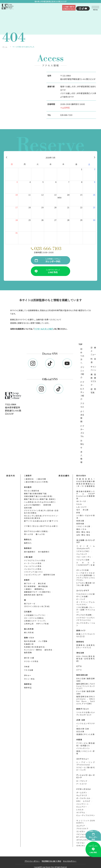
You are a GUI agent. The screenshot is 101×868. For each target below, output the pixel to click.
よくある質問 (82, 416)
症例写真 (93, 391)
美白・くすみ (82, 529)
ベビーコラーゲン (84, 556)
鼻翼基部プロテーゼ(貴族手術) (38, 591)
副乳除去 (49, 649)
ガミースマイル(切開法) (34, 617)
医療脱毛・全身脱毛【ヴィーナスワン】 (86, 645)
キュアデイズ (82, 793)
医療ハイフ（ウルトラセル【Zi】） (86, 634)
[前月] (7, 158)
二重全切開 (41, 479)
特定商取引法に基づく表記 (51, 858)
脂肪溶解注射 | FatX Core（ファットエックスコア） (86, 684)
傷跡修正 (28, 686)
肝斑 (79, 512)
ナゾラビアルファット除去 (35, 560)
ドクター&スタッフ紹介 (44, 329)
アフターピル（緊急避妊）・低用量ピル (86, 742)
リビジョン (81, 840)
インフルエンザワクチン (86, 723)
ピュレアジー (82, 804)
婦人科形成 (29, 631)
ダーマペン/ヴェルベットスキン (86, 602)
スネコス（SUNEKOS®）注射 (86, 563)
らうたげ (87, 799)
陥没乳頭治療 (30, 640)
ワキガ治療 (29, 669)
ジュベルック (82, 553)
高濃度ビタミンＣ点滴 (85, 732)
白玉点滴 (81, 730)
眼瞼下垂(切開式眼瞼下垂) (36, 494)
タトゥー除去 (29, 678)
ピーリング (81, 598)
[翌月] (95, 158)
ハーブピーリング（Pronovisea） (86, 761)
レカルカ (80, 807)
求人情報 (81, 457)
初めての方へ (82, 356)
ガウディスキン (83, 837)
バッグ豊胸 (43, 640)
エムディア (81, 823)
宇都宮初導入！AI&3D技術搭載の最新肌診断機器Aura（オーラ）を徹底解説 (86, 483)
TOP (80, 344)
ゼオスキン (81, 843)
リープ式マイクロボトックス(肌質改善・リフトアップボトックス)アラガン (86, 576)
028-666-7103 (66, 115)
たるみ (79, 504)
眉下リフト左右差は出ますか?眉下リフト (41, 521)
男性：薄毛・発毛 (84, 532)
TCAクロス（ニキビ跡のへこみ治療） (86, 594)
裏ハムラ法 (40, 534)
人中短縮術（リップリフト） (35, 614)
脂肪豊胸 (28, 651)
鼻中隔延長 (43, 586)
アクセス (82, 405)
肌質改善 (81, 523)
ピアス (79, 668)
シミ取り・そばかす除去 (86, 516)
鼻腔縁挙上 (39, 588)
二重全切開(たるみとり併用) (36, 482)
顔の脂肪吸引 (30, 551)
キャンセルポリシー (70, 858)
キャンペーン (93, 368)
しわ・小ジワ (82, 507)
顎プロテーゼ (30, 603)
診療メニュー (93, 351)
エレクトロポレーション (86, 623)
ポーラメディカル (84, 796)
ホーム (5, 47)
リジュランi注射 (83, 559)
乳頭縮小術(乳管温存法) (35, 646)
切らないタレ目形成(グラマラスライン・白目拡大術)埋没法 (41, 517)
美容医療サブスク (93, 380)
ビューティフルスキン (86, 813)
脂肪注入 (28, 543)
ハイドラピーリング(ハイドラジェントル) (86, 618)
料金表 (93, 361)
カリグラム (81, 810)
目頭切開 (47, 505)
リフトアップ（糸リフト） (34, 571)
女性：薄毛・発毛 (83, 534)
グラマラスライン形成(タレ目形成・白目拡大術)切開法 (41, 512)
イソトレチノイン (83, 746)
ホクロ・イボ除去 (31, 660)
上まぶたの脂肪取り (33, 505)
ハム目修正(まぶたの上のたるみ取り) (40, 502)
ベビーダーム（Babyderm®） (86, 547)
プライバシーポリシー (32, 858)
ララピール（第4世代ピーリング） (86, 766)
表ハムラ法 (29, 534)
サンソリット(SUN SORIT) (86, 819)
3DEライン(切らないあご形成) (37, 606)
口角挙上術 (29, 623)
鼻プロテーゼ (30, 583)
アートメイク (82, 781)
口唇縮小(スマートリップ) (35, 620)
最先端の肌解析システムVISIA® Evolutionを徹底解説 (86, 495)
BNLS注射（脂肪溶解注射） (86, 678)
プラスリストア (83, 826)
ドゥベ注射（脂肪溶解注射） (86, 691)
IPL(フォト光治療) (85, 614)
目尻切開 (28, 508)
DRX (79, 799)
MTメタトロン (82, 834)
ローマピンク (82, 779)
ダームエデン (82, 790)
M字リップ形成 (42, 623)
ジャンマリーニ (83, 802)
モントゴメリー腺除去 (33, 649)
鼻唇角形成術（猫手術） (34, 594)
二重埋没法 (29, 479)
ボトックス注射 (83, 569)
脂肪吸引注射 (49, 574)
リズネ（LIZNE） (83, 551)
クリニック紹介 (82, 372)
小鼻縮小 (28, 588)
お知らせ (82, 444)
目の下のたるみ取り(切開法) (37, 531)
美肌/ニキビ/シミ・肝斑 (86, 750)
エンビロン (81, 829)
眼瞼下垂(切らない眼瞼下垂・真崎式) (40, 499)
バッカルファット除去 (33, 568)
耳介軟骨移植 (30, 586)
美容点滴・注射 (83, 727)
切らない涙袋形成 (32, 491)
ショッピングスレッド (33, 574)
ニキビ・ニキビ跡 (84, 526)
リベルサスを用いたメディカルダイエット (86, 712)
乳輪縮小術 (29, 643)
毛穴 (79, 510)
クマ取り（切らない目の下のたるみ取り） (41, 526)
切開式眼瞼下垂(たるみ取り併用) (39, 496)
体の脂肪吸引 (44, 551)
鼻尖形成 (42, 583)
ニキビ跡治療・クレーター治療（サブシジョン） (86, 608)
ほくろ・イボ (82, 501)
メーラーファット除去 (33, 563)
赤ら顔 (86, 510)
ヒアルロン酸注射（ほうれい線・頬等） (86, 583)
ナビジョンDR (82, 831)
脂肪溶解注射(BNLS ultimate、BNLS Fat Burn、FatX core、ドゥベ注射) (86, 698)
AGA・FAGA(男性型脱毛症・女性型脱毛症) (86, 657)
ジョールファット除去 (33, 566)
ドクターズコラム (82, 431)
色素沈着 (81, 520)
